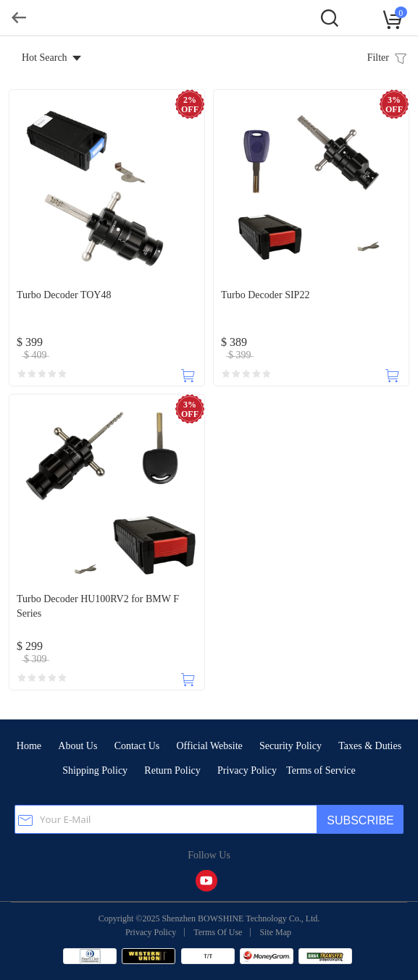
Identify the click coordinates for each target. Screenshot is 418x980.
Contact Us (137, 746)
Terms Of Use (218, 932)
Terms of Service (321, 770)
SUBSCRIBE (360, 820)
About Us (78, 746)
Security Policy (290, 746)
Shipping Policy (95, 770)
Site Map (275, 932)
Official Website (210, 746)
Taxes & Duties (370, 746)
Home (29, 746)
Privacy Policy (247, 770)
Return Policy (172, 770)
